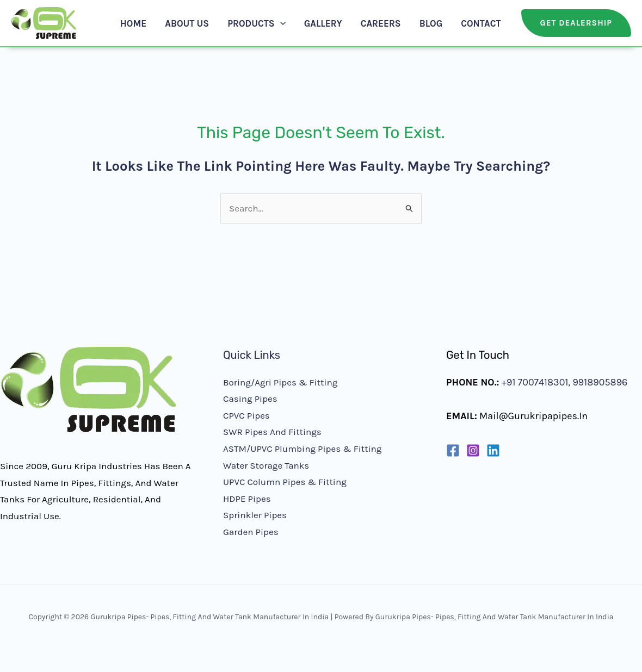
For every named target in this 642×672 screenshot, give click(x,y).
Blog (431, 23)
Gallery (323, 23)
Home (133, 23)
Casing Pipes (250, 399)
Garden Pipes (251, 532)
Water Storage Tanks (266, 465)
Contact (481, 23)
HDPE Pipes (247, 499)
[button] (280, 23)
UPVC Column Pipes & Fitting (285, 482)
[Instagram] (473, 450)
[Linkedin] (493, 450)
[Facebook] (453, 450)
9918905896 (599, 382)
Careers (381, 23)
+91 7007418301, (536, 382)
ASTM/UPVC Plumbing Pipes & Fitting (302, 449)
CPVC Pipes (246, 415)
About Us (187, 23)
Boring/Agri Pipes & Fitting (280, 382)
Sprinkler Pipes (255, 515)
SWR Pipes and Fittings (272, 432)
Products (257, 23)
